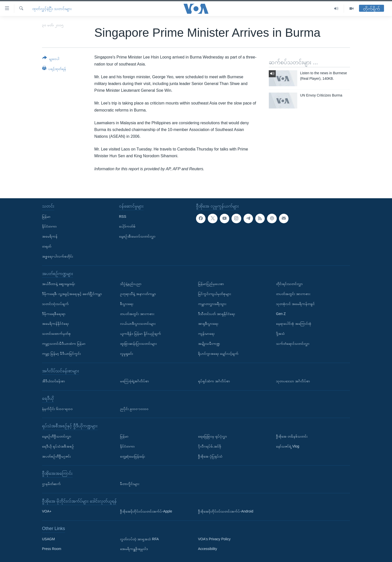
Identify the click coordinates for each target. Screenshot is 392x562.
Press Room (52, 549)
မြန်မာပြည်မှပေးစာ (211, 284)
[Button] (51, 59)
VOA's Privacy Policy (214, 539)
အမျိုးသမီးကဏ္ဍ (209, 343)
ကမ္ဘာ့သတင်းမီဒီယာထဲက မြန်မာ (64, 343)
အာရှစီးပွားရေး (208, 323)
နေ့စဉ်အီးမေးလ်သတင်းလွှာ (137, 236)
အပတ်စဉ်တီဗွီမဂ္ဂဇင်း (56, 456)
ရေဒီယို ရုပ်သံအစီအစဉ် (58, 446)
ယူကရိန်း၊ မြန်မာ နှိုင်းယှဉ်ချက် (140, 333)
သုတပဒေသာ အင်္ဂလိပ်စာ (293, 381)
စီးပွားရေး (127, 304)
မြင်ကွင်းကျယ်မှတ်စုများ (214, 294)
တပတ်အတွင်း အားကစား (137, 313)
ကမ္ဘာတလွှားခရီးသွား (212, 304)
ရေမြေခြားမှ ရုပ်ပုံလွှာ (212, 436)
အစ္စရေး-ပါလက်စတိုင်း (57, 256)
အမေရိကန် (50, 236)
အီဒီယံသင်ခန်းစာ (53, 381)
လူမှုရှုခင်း (126, 353)
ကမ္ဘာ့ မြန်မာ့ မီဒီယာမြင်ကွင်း (61, 353)
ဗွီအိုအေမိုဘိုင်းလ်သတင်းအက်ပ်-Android (226, 511)
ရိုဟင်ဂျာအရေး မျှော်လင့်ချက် (218, 353)
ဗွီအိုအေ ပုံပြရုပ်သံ (210, 456)
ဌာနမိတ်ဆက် (51, 484)
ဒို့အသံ (280, 333)
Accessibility (207, 549)
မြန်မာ (46, 216)
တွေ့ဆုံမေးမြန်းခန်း (132, 456)
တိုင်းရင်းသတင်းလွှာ (289, 284)
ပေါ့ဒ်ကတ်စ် (127, 226)
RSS (123, 216)
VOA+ (47, 511)
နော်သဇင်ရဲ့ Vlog (288, 446)
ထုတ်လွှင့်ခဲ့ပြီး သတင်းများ (52, 9)
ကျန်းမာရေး (206, 333)
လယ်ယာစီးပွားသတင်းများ (138, 323)
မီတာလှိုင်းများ (130, 484)
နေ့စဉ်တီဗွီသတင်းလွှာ (57, 436)
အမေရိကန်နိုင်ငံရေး (55, 323)
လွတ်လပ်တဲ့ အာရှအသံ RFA (139, 539)
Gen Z (281, 313)
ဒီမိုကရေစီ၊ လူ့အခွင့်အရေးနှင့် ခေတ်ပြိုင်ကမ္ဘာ (72, 294)
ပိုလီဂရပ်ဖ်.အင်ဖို (210, 446)
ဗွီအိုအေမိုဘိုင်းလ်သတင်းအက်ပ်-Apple (146, 511)
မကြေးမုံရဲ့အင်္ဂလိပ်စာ (134, 381)
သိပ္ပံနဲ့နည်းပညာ (131, 284)
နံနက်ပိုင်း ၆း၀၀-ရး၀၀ (57, 408)
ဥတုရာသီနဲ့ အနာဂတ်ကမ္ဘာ (138, 294)
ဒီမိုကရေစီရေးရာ (54, 313)
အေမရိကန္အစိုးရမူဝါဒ (134, 549)
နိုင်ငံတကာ (49, 226)
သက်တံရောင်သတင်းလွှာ (293, 343)
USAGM (48, 539)
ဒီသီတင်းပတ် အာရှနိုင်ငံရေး (216, 313)
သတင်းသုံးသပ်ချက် (55, 304)
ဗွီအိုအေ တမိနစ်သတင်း (292, 436)
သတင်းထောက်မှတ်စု (56, 333)
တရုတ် (47, 246)
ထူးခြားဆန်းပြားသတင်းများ (138, 343)
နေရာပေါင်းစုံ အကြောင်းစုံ (294, 323)
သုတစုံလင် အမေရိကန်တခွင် (295, 304)
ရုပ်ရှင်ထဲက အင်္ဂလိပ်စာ (214, 381)
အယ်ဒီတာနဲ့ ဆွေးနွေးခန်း (58, 284)
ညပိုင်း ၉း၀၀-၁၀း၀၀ (134, 408)
